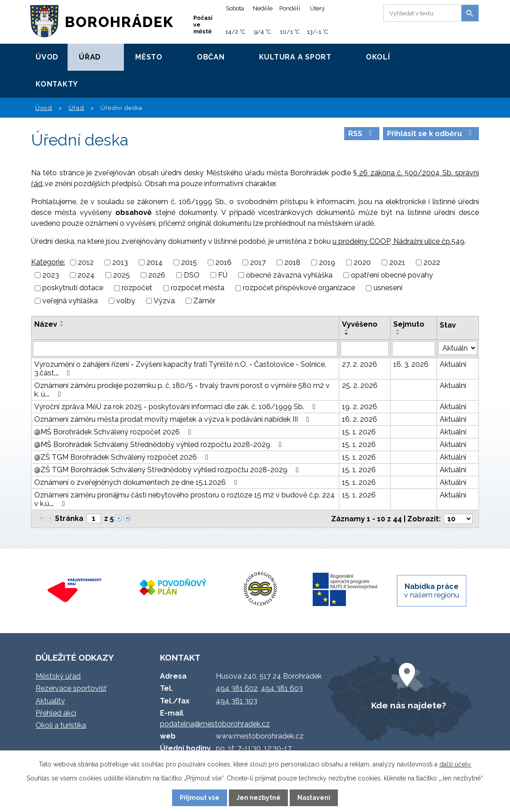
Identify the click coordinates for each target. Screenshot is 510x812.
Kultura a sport (295, 57)
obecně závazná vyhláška (289, 275)
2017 (258, 262)
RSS (362, 134)
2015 (189, 262)
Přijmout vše (200, 798)
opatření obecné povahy (392, 275)
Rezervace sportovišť (71, 688)
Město (149, 57)
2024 (86, 275)
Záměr (204, 301)
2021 (397, 262)
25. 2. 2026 (360, 385)
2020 (362, 262)
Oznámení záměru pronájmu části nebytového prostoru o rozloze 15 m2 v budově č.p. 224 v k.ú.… (184, 499)
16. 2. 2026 (360, 419)
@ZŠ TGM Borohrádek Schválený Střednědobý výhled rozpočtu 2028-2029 (168, 470)
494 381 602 (237, 688)
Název (46, 324)
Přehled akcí (56, 713)
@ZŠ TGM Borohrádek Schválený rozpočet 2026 (123, 457)
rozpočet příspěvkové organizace (299, 288)
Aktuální (453, 364)
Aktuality (50, 701)
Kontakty (57, 84)
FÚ (223, 275)
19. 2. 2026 (360, 407)
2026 (157, 275)
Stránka (69, 518)
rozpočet (137, 288)
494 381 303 (237, 701)
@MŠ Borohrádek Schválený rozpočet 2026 (114, 432)
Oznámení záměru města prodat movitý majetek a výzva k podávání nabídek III (173, 419)
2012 (86, 262)
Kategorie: (48, 262)
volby (126, 301)
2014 (155, 262)
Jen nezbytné (259, 798)
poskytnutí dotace (73, 288)
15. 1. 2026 (359, 432)
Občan (211, 57)
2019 (327, 262)
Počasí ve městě (203, 25)
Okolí (378, 57)
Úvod (47, 57)
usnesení (388, 288)
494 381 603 (282, 688)
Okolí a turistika (61, 725)
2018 (292, 262)
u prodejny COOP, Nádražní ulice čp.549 (398, 241)
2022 (432, 262)
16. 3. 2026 (411, 364)
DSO (192, 275)
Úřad (90, 57)
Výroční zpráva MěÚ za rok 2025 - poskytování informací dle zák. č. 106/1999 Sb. (176, 407)
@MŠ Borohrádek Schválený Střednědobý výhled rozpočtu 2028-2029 (159, 445)
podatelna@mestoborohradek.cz (215, 724)
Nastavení (314, 798)
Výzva (164, 301)
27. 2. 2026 (360, 364)
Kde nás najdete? (409, 705)
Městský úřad (58, 676)
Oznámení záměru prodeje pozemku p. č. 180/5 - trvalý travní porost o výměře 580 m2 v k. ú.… (182, 390)
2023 (51, 275)
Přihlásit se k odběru (431, 134)
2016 (223, 262)
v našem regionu (432, 591)
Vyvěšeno (360, 324)
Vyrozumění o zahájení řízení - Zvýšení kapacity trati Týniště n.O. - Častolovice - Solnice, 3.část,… (180, 369)
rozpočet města (198, 288)
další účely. (455, 764)
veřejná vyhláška (70, 301)
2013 (120, 262)
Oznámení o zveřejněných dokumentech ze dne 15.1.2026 (137, 482)
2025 (121, 275)
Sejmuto (409, 324)
